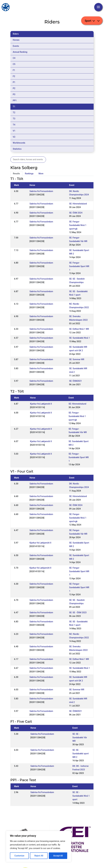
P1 (14, 82)
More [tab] (41, 174)
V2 (14, 137)
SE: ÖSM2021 (76, 381)
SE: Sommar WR (77, 359)
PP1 (15, 101)
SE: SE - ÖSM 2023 (78, 613)
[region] (39, 846)
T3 (14, 119)
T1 (14, 107)
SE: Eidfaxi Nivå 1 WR (79, 329)
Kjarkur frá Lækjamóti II (41, 404)
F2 (14, 76)
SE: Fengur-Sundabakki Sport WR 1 (79, 266)
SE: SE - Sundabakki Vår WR (80, 738)
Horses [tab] (16, 40)
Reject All (39, 856)
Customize (19, 856)
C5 (14, 64)
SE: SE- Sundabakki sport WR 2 (81, 754)
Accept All (58, 856)
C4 (14, 58)
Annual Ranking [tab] (20, 52)
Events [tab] (16, 46)
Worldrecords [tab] (19, 143)
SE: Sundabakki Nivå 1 (79, 338)
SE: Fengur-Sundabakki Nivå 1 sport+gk (78, 225)
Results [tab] (16, 174)
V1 (14, 131)
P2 (14, 88)
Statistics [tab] (17, 149)
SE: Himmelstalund (78, 204)
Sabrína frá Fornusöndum (41, 191)
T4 (14, 125)
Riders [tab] (16, 34)
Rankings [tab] (29, 174)
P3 (14, 94)
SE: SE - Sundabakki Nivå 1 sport (81, 796)
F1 (14, 70)
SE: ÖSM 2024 (76, 213)
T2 (14, 113)
